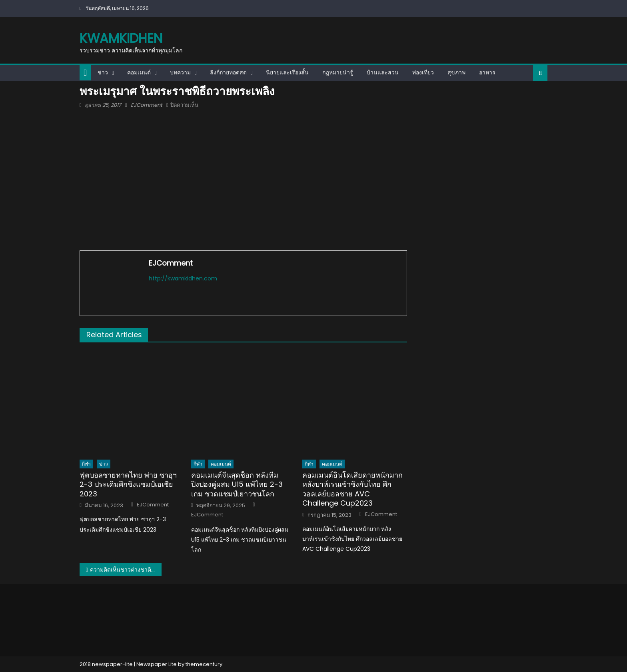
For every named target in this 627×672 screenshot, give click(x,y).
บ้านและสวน (383, 72)
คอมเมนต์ (139, 72)
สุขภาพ (456, 72)
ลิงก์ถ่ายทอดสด (228, 72)
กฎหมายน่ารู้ (338, 72)
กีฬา (86, 464)
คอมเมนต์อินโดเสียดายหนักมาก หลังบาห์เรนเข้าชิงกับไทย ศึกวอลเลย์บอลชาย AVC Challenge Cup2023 (352, 489)
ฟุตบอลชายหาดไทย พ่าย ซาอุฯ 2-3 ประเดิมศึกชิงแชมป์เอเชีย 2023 (128, 484)
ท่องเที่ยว (423, 72)
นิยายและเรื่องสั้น (287, 72)
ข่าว (103, 72)
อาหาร (487, 72)
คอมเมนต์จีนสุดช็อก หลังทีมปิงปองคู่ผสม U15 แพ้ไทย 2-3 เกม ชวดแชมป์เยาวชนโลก (237, 484)
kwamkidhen (121, 38)
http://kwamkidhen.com (183, 278)
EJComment (147, 105)
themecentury (204, 664)
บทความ (180, 72)
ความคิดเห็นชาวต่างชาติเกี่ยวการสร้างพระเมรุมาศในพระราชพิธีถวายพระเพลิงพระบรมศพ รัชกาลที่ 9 (126, 570)
